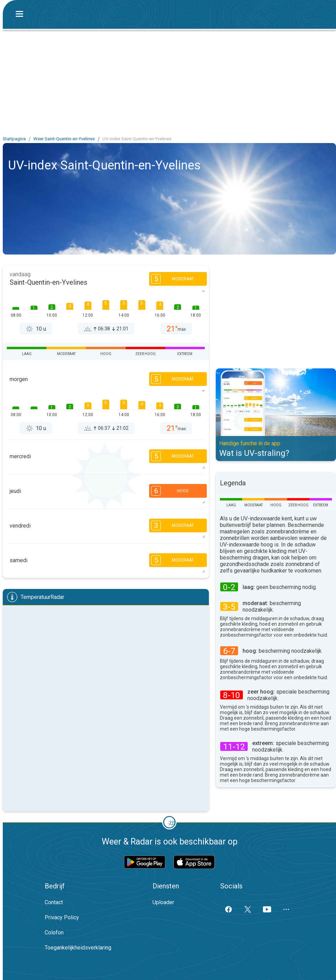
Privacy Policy (62, 917)
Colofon (54, 932)
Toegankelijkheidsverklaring (78, 948)
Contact (54, 902)
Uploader (163, 902)
